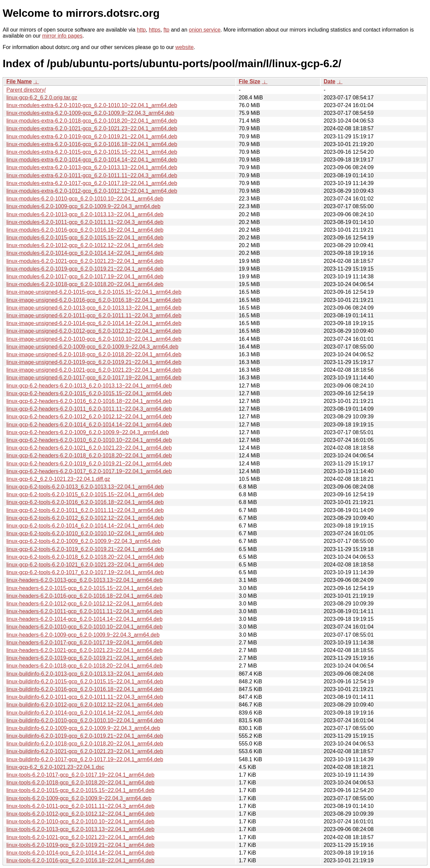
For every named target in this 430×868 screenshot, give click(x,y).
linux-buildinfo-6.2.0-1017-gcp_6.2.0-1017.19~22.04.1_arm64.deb (85, 759)
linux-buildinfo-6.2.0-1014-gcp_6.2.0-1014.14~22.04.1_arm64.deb (85, 713)
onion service (205, 30)
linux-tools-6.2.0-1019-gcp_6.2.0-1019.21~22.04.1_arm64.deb (80, 845)
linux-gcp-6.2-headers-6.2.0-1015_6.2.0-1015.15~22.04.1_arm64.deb (89, 393)
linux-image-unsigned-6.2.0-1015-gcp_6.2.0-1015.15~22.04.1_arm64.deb (94, 292)
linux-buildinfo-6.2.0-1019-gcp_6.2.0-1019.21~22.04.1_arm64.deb (85, 736)
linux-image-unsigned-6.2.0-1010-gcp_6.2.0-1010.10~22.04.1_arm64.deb (94, 339)
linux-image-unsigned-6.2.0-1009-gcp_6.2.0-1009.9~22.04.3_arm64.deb (92, 347)
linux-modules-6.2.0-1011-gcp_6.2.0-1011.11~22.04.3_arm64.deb (85, 222)
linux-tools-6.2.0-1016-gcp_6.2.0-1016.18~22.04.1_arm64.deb (80, 860)
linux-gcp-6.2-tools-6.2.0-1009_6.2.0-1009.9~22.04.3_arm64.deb (83, 541)
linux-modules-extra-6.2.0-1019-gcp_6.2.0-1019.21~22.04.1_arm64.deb (92, 136)
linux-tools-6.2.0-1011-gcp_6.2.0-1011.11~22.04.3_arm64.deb (80, 806)
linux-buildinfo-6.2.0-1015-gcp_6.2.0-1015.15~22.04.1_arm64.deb (85, 681)
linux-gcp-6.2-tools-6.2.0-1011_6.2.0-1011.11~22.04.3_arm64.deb (85, 510)
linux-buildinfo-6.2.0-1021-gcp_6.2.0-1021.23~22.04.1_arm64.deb (85, 751)
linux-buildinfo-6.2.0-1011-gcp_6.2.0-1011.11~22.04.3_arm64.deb (85, 697)
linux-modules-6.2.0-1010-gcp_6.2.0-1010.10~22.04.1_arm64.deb (85, 199)
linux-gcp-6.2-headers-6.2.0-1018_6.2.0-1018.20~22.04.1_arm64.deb (89, 455)
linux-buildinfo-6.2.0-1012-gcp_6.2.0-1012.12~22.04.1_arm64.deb (85, 705)
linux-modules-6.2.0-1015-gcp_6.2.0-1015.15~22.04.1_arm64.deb (85, 238)
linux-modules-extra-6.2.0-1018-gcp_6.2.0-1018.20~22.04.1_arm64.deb (92, 121)
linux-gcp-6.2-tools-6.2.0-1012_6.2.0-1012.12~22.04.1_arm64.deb (85, 518)
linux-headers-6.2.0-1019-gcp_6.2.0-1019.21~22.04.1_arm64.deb (84, 658)
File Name (19, 81)
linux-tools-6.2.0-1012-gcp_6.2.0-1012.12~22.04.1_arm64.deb (80, 814)
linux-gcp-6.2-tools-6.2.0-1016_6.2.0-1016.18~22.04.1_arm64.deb (85, 502)
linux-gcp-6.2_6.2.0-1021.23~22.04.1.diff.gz (58, 479)
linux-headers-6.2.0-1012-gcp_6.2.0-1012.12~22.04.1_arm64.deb (84, 604)
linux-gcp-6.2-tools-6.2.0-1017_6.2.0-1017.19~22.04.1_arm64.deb (85, 572)
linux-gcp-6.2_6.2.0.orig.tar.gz (42, 98)
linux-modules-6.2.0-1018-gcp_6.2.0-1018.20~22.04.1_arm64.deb (85, 284)
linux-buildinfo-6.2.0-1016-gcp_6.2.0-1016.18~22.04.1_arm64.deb (85, 689)
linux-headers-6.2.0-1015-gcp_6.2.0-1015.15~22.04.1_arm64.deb (84, 588)
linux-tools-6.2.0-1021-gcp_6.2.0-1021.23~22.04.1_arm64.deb (80, 837)
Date (329, 81)
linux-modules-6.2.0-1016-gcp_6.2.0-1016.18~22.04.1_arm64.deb (85, 230)
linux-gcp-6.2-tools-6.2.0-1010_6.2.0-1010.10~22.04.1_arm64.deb (85, 533)
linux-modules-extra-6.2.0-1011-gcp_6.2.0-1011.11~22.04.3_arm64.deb (92, 175)
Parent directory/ (26, 90)
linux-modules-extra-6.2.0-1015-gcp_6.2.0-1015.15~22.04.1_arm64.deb (92, 152)
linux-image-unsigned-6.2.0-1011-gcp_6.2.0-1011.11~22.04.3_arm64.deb (94, 315)
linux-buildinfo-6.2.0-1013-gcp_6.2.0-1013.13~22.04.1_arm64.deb (85, 674)
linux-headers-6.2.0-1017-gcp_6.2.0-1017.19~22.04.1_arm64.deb (84, 643)
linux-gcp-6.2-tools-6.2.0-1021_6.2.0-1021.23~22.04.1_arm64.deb (85, 565)
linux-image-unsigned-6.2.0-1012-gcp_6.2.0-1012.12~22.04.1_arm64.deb (94, 331)
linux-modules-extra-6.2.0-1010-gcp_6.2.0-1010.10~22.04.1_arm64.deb (92, 105)
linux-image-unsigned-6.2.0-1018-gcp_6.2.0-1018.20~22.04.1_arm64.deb (94, 354)
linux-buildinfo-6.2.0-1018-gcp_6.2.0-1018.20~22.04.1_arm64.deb (85, 744)
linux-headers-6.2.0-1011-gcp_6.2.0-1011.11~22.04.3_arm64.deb (84, 611)
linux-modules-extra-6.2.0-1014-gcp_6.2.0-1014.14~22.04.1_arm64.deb (92, 160)
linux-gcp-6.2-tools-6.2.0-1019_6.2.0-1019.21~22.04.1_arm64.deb (85, 549)
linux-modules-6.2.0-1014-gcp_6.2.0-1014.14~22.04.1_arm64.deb (85, 253)
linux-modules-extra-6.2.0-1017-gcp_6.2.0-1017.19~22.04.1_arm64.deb (92, 183)
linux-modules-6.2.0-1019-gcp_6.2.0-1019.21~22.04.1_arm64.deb (85, 269)
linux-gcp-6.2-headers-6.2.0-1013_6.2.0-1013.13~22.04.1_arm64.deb (89, 386)
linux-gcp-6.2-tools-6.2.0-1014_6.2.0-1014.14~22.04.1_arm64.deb (85, 526)
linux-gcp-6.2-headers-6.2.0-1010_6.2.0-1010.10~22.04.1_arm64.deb (89, 440)
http (141, 30)
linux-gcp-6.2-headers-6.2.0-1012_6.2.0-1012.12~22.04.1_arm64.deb (89, 417)
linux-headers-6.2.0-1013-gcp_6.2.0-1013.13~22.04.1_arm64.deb (84, 580)
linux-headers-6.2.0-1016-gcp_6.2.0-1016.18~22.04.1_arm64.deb (84, 596)
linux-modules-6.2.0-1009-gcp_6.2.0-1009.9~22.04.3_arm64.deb (83, 206)
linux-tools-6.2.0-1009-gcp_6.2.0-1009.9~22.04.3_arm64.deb (79, 798)
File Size (250, 81)
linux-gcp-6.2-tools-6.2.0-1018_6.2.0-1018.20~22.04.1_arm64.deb (85, 557)
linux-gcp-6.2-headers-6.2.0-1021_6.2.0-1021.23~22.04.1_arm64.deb (89, 448)
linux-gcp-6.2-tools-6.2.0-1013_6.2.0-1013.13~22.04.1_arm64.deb (85, 487)
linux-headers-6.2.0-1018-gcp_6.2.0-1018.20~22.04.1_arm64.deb (84, 666)
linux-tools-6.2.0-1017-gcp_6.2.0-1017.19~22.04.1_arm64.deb (80, 775)
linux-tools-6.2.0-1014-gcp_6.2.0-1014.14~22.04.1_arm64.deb (80, 853)
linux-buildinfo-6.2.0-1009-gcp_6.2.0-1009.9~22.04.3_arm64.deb (83, 728)
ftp (166, 30)
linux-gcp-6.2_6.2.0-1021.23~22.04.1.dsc (55, 767)
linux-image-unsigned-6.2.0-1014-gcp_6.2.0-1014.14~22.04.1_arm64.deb (94, 323)
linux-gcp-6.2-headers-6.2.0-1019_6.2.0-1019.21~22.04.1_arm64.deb (89, 464)
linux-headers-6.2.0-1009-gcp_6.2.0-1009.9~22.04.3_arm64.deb (83, 635)
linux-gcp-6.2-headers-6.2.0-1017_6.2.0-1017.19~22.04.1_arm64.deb (89, 471)
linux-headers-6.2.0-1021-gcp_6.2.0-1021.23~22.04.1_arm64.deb (84, 650)
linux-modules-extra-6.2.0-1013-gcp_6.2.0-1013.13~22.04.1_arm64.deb (92, 167)
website (184, 47)
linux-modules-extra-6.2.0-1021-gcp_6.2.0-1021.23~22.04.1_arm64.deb (92, 128)
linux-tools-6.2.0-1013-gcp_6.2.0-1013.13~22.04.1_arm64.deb (80, 829)
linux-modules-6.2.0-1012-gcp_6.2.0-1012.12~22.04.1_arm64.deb (85, 245)
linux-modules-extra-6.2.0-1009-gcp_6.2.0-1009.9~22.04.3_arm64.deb (90, 113)
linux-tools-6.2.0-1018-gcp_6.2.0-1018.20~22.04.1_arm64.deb (80, 783)
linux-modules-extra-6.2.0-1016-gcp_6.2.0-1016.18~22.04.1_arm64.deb (92, 144)
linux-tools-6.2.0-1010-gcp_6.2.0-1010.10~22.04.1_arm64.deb (80, 821)
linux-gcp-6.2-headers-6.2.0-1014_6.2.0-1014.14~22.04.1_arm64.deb (89, 425)
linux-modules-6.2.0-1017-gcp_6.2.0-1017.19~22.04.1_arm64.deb (85, 277)
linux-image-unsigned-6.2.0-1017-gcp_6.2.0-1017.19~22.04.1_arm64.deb (94, 378)
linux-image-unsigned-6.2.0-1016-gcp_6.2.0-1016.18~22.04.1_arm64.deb (94, 300)
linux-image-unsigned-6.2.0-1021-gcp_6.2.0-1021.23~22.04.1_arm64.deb (94, 370)
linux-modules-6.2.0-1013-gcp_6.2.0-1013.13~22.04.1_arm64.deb (85, 214)
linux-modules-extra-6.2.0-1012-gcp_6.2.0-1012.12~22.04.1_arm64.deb (92, 191)
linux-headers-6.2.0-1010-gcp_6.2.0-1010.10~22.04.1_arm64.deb (84, 627)
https (155, 30)
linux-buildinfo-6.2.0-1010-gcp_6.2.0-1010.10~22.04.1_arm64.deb (85, 720)
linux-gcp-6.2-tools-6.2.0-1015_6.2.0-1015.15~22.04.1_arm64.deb (85, 494)
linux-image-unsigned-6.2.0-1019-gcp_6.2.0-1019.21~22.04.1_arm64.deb (94, 362)
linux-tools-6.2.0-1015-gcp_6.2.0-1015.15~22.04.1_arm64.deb (80, 790)
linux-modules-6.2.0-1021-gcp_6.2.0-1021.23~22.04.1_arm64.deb (85, 261)
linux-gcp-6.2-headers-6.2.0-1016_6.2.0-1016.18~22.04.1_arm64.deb (89, 401)
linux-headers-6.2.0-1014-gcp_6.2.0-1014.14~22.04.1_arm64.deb (84, 619)
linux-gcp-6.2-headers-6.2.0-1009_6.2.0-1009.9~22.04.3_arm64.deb (88, 432)
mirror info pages (62, 36)
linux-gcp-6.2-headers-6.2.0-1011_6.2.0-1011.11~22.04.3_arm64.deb (89, 409)
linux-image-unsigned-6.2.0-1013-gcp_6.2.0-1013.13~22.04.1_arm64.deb (94, 308)
